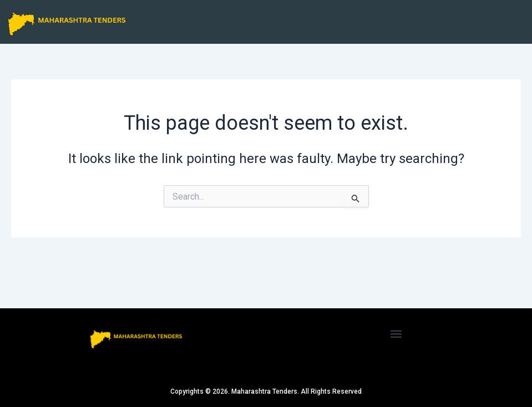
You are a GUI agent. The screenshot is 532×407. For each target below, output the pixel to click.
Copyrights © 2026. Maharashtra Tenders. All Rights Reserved (266, 391)
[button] (396, 334)
